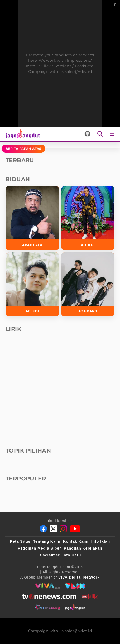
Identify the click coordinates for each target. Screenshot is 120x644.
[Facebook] (43, 529)
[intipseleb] (47, 607)
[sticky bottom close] (115, 621)
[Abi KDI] (32, 285)
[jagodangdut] (75, 607)
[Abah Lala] (32, 218)
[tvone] (49, 597)
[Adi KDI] (88, 218)
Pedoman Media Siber (39, 548)
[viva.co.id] (48, 586)
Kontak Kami (76, 541)
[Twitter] (53, 529)
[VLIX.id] (75, 586)
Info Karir (72, 555)
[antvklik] (90, 597)
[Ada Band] (88, 285)
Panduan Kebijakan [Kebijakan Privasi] (83, 548)
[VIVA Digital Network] (79, 577)
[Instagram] (63, 529)
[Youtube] (75, 529)
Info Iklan (101, 541)
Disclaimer (49, 555)
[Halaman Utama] (22, 134)
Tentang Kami (47, 541)
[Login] (87, 134)
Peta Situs (20, 541)
